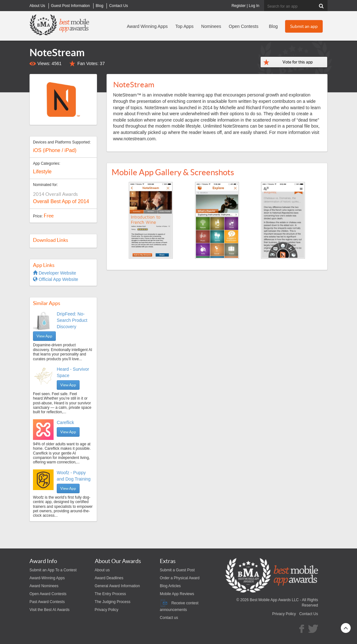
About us (102, 570)
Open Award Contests (48, 594)
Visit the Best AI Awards (49, 610)
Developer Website (55, 273)
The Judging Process (113, 602)
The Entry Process (110, 594)
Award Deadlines (109, 578)
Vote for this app (298, 62)
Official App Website (56, 279)
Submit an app (304, 26)
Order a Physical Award (180, 578)
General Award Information (117, 586)
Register (239, 6)
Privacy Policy (107, 610)
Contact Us (309, 614)
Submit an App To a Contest (53, 570)
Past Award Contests (47, 602)
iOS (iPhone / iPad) (55, 150)
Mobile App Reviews (177, 594)
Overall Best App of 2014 (61, 201)
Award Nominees (44, 586)
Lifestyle (42, 172)
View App (44, 336)
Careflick (65, 422)
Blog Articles (170, 586)
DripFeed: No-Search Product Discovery (72, 320)
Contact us (169, 618)
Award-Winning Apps (47, 578)
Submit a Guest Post (177, 570)
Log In (254, 6)
